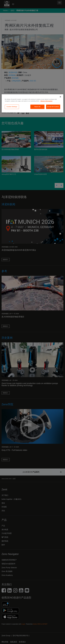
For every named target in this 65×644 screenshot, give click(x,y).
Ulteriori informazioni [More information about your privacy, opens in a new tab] (46, 101)
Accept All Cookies (53, 107)
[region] (33, 103)
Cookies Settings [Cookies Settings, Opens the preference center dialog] (12, 107)
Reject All (37, 107)
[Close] (60, 97)
